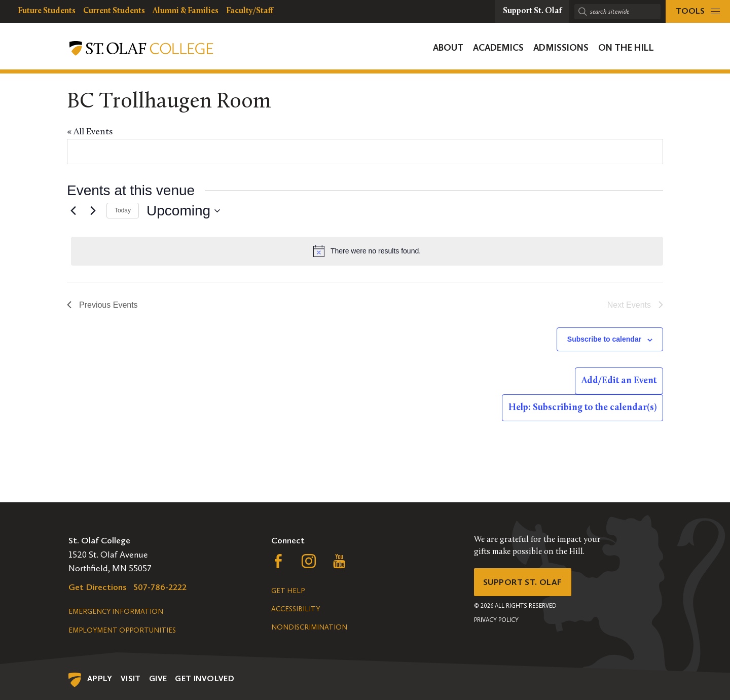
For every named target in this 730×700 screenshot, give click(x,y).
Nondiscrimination (309, 627)
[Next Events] (93, 211)
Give (158, 678)
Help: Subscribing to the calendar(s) (582, 408)
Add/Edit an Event (619, 381)
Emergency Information (116, 612)
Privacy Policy (496, 622)
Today (123, 210)
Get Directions (98, 587)
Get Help (288, 591)
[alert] (367, 251)
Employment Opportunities (122, 630)
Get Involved (205, 678)
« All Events (90, 132)
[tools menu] (698, 11)
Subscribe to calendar (604, 339)
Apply (100, 678)
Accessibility (296, 609)
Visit (131, 678)
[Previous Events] (73, 211)
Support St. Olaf (525, 583)
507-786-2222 (160, 587)
